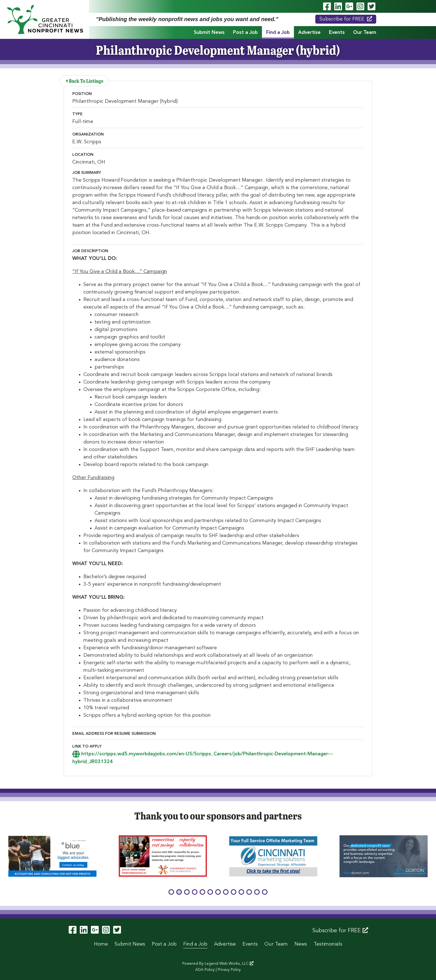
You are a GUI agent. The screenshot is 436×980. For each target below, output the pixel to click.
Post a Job (245, 32)
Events (337, 32)
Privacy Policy (229, 970)
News (301, 944)
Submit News (209, 32)
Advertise (309, 32)
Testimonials (328, 944)
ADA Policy (205, 970)
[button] (171, 892)
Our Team (365, 32)
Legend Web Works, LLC (229, 964)
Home (101, 944)
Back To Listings (85, 81)
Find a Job (278, 32)
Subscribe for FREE (346, 19)
